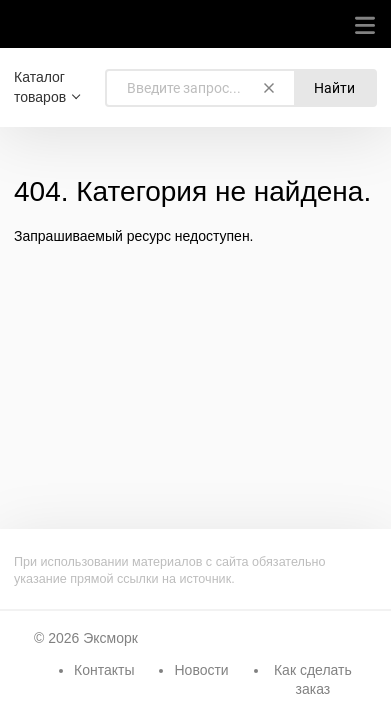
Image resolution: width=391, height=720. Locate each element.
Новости (201, 670)
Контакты (104, 670)
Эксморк (110, 638)
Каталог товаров (40, 87)
